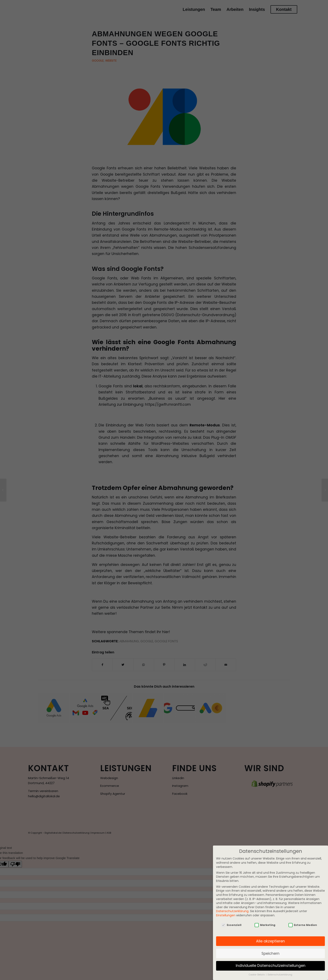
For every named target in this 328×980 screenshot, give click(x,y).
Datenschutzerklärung (232, 911)
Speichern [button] (270, 953)
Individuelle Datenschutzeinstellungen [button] (271, 966)
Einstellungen (226, 915)
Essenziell (231, 925)
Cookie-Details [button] (257, 975)
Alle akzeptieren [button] (270, 941)
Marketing (265, 925)
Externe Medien (303, 925)
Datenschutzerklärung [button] (280, 975)
